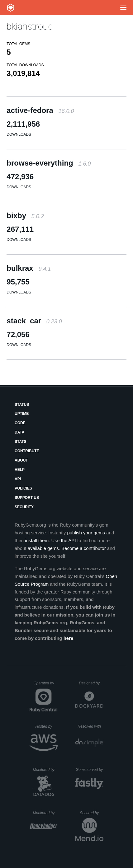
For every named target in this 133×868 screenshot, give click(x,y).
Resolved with (90, 726)
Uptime (22, 414)
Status (22, 405)
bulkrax (29, 268)
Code (20, 423)
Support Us (27, 498)
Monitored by (45, 770)
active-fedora (40, 110)
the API (68, 540)
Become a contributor (84, 548)
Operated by (45, 685)
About (21, 460)
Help (20, 470)
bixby (25, 216)
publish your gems (86, 533)
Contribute (27, 451)
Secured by (91, 813)
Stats (21, 442)
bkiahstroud (30, 26)
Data (20, 432)
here (69, 638)
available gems (43, 548)
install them (37, 540)
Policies (23, 488)
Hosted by (46, 726)
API (18, 479)
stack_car (34, 321)
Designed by (91, 683)
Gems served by (90, 770)
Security (24, 507)
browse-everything (49, 163)
